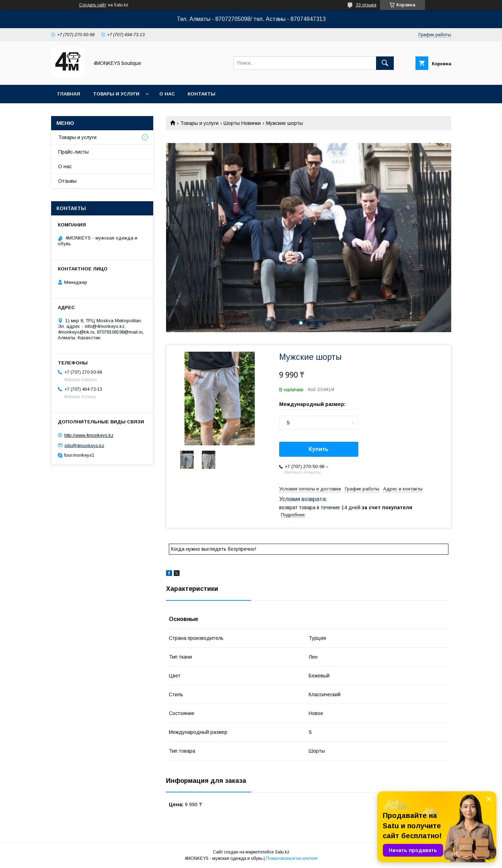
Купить (319, 449)
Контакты (202, 94)
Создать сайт (93, 5)
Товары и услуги (116, 94)
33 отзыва (366, 5)
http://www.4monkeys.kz (89, 435)
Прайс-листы (73, 152)
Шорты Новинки (242, 123)
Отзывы (67, 181)
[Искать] (385, 63)
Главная (69, 94)
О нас (167, 94)
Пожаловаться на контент (292, 858)
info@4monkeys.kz (84, 445)
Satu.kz (282, 852)
